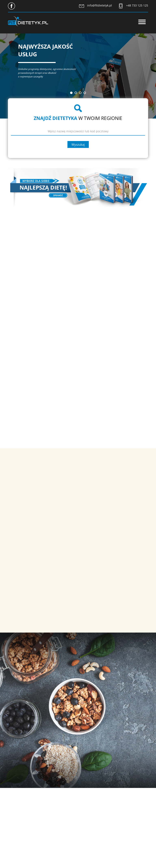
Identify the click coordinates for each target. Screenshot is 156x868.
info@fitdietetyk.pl (100, 5)
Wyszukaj (78, 144)
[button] (71, 93)
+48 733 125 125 (137, 5)
